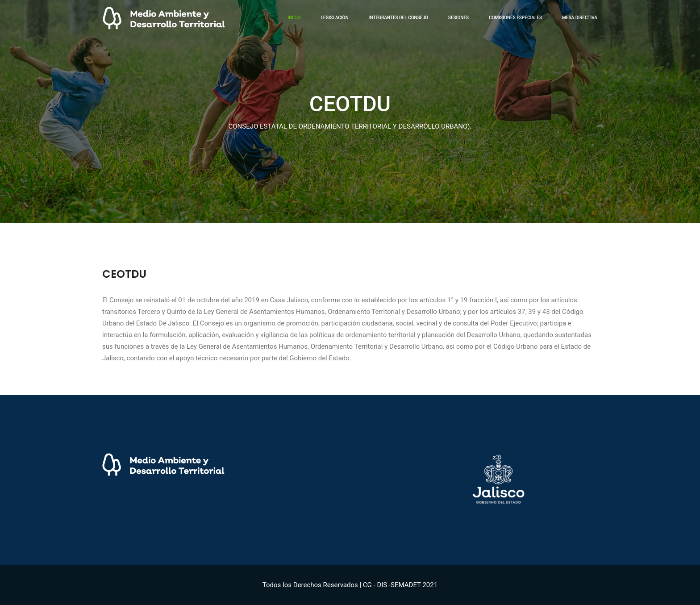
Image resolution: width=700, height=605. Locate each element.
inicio (294, 18)
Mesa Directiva (580, 18)
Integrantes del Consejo (398, 18)
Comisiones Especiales (515, 18)
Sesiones (458, 18)
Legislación (334, 18)
